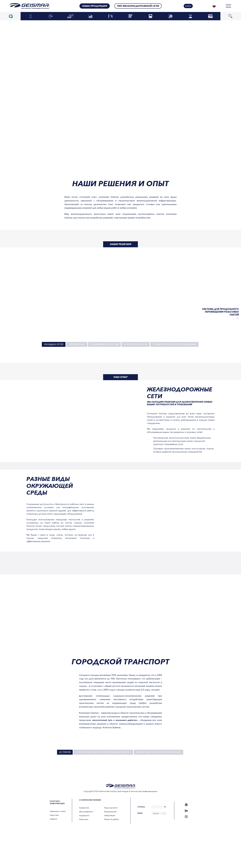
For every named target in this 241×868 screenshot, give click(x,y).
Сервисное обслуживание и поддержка (86, 812)
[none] (214, 6)
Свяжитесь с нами (58, 811)
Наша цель (84, 819)
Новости (53, 819)
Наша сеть (54, 815)
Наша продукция (95, 6)
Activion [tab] (65, 752)
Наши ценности (111, 808)
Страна (141, 807)
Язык (140, 813)
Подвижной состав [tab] (104, 344)
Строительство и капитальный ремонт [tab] (103, 752)
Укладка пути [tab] (54, 344)
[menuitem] (214, 6)
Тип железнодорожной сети (138, 6)
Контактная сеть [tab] (136, 344)
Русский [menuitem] (156, 813)
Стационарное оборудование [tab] (174, 344)
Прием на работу (111, 819)
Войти (188, 6)
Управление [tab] (77, 344)
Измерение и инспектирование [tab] (159, 752)
